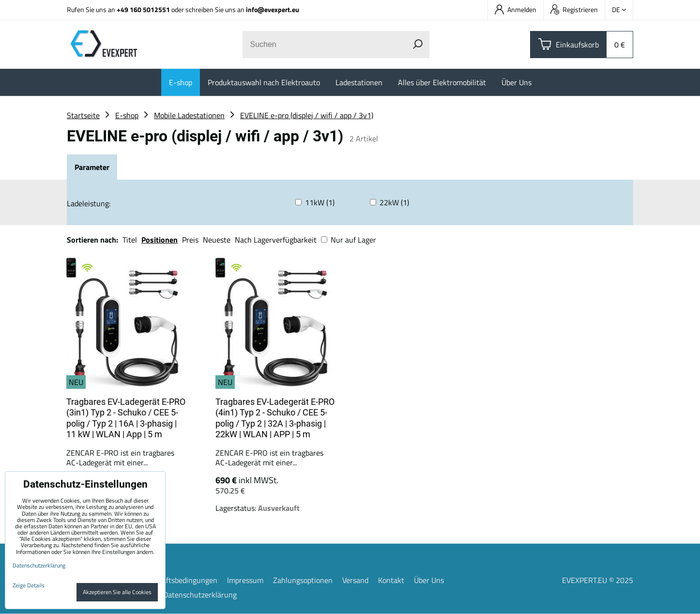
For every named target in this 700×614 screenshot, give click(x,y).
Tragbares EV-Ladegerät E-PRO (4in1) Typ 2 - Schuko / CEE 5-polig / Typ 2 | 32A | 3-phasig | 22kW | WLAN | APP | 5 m (275, 418)
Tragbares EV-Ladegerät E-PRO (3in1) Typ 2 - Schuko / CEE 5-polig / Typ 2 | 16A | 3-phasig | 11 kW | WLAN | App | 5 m (126, 418)
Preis (190, 240)
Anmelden (516, 9)
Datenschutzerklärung (200, 595)
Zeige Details (29, 585)
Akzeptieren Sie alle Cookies (117, 592)
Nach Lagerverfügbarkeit (276, 240)
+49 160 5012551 (143, 9)
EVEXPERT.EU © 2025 (598, 580)
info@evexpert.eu (273, 9)
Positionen (160, 240)
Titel (130, 240)
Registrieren (574, 9)
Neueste (217, 240)
